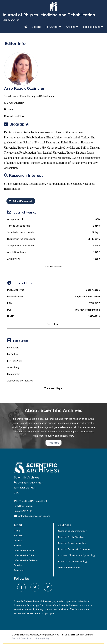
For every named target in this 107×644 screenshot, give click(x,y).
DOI (53, 310)
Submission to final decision (53, 239)
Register (18, 565)
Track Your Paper (53, 388)
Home (17, 531)
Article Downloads (53, 252)
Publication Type (53, 290)
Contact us (19, 570)
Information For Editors (25, 555)
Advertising (13, 367)
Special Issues (93, 27)
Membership (14, 374)
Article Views (53, 259)
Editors (36, 27)
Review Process (53, 297)
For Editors (13, 354)
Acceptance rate (53, 219)
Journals (18, 541)
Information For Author (25, 550)
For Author (53, 27)
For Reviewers (14, 361)
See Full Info (54, 324)
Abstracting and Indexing (20, 381)
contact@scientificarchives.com (34, 516)
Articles (72, 27)
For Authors (13, 348)
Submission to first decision (53, 232)
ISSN (53, 303)
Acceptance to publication (53, 246)
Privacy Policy (42, 639)
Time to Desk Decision (53, 226)
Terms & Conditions (22, 639)
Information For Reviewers (26, 560)
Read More (53, 443)
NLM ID (53, 316)
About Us (18, 536)
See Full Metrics (54, 267)
